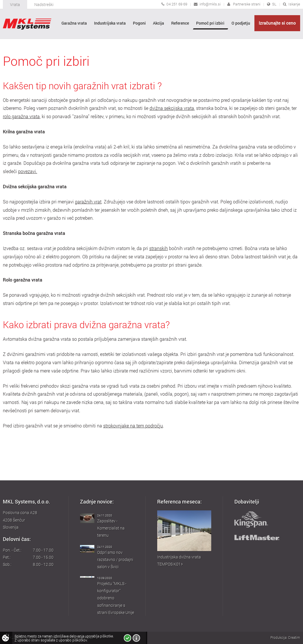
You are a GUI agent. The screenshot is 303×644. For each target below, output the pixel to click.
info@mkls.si (210, 4)
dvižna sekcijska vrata (172, 108)
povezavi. (28, 171)
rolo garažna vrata (21, 116)
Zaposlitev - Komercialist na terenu (111, 528)
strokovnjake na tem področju (133, 426)
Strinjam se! (127, 638)
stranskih (159, 248)
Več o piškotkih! (136, 638)
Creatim (294, 637)
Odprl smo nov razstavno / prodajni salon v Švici (115, 559)
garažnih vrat (88, 202)
